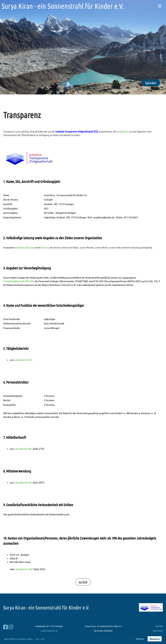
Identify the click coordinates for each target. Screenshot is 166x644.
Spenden (151, 83)
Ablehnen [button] (140, 639)
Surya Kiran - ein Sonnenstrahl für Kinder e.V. (63, 6)
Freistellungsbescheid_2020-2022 (19, 281)
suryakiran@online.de (49, 631)
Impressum (158, 630)
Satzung (46, 247)
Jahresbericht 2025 (23, 360)
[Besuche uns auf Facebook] (6, 627)
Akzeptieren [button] (155, 639)
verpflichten (123, 131)
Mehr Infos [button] (40, 639)
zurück (83, 582)
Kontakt (159, 626)
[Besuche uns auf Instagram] (11, 627)
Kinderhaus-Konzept (24, 247)
